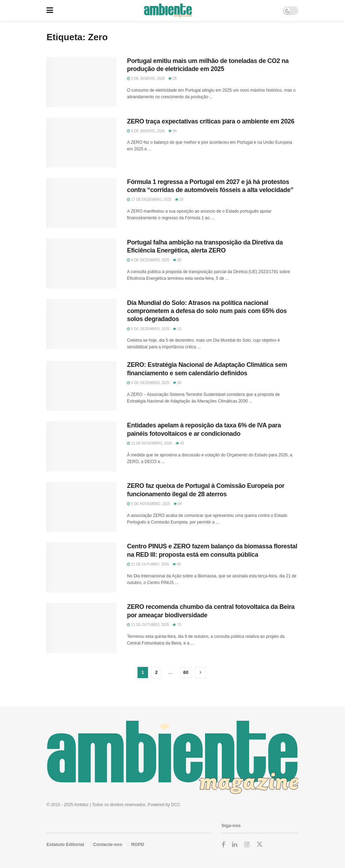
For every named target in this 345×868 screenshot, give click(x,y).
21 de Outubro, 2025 (148, 564)
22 (177, 329)
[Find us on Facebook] (223, 845)
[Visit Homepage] (168, 10)
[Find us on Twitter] (260, 845)
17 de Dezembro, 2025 (149, 200)
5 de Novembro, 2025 (149, 504)
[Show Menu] (50, 10)
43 (180, 443)
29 (179, 200)
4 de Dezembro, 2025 (148, 383)
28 (172, 79)
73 (177, 625)
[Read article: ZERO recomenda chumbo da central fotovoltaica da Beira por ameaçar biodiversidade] (82, 628)
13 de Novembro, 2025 (150, 443)
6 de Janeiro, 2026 (146, 131)
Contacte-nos (108, 844)
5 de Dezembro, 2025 (148, 329)
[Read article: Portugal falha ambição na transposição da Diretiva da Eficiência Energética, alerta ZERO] (82, 264)
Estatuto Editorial (65, 844)
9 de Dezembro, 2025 (148, 260)
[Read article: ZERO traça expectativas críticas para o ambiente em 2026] (82, 143)
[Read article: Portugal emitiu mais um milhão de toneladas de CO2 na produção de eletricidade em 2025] (82, 82)
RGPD (138, 844)
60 (177, 383)
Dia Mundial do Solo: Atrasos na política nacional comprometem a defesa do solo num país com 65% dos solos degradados (207, 311)
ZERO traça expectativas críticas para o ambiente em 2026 (211, 121)
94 (172, 131)
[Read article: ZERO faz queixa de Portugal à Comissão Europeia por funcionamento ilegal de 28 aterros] (82, 507)
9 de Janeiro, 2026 (146, 79)
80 (177, 260)
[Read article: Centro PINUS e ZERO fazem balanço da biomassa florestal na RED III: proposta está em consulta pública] (82, 567)
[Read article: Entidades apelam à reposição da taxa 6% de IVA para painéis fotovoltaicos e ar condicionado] (82, 446)
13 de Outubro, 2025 (148, 625)
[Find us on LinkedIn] (235, 845)
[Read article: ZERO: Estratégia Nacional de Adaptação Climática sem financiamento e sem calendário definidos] (82, 386)
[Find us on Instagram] (247, 845)
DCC (176, 805)
